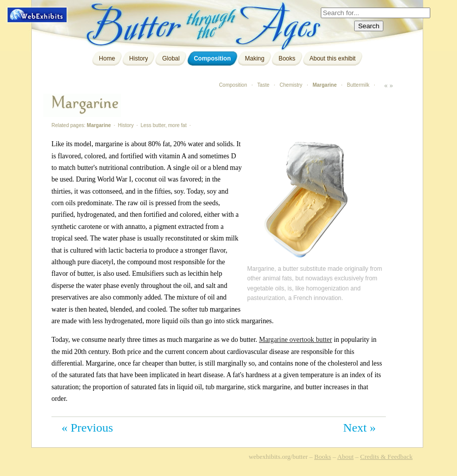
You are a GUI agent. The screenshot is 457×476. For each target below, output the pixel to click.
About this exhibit (333, 58)
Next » (359, 428)
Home (107, 58)
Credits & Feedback (386, 457)
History (138, 58)
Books (287, 58)
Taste (263, 85)
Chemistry (291, 85)
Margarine (325, 85)
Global (171, 58)
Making (254, 58)
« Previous (87, 428)
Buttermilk (358, 85)
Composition (212, 58)
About (346, 457)
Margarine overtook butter (295, 340)
